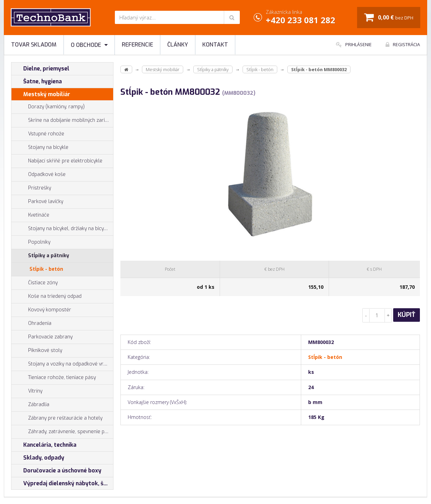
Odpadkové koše (39, 175)
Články (178, 45)
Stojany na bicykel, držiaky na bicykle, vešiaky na (62, 229)
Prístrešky (31, 188)
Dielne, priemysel (40, 69)
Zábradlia (30, 405)
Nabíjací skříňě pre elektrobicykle (65, 161)
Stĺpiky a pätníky (40, 256)
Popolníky (31, 242)
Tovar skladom (34, 45)
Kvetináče (30, 215)
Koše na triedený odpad (47, 296)
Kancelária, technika (44, 445)
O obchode (89, 45)
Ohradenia (31, 324)
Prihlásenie (354, 44)
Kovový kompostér (41, 310)
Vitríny (27, 391)
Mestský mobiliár (41, 94)
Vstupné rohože (38, 134)
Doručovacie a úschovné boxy (56, 471)
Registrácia (403, 44)
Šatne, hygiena (37, 82)
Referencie (137, 45)
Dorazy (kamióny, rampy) (48, 107)
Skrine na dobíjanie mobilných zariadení (62, 120)
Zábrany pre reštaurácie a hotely (57, 418)
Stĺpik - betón (46, 269)
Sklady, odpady (38, 458)
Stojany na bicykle (40, 148)
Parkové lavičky (37, 202)
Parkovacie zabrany (42, 337)
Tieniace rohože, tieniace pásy (54, 378)
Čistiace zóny (35, 283)
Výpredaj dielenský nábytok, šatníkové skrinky (62, 484)
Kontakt (215, 45)
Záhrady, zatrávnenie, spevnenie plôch (62, 432)
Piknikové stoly (37, 351)
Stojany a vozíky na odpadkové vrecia (62, 364)
